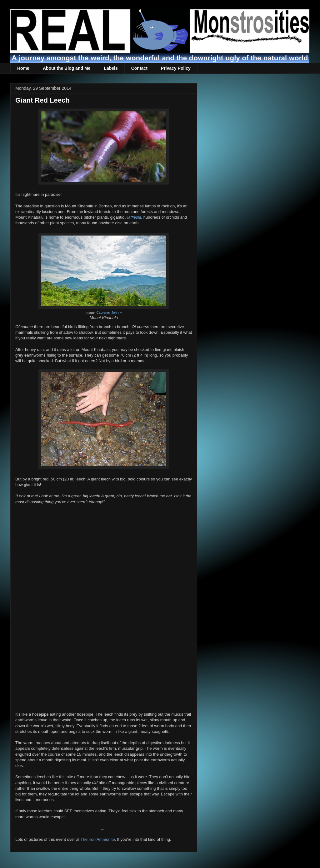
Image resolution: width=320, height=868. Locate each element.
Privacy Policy (176, 68)
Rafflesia (133, 217)
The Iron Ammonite (98, 839)
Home (23, 68)
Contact (139, 68)
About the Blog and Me (67, 68)
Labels (111, 68)
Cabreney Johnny (109, 313)
